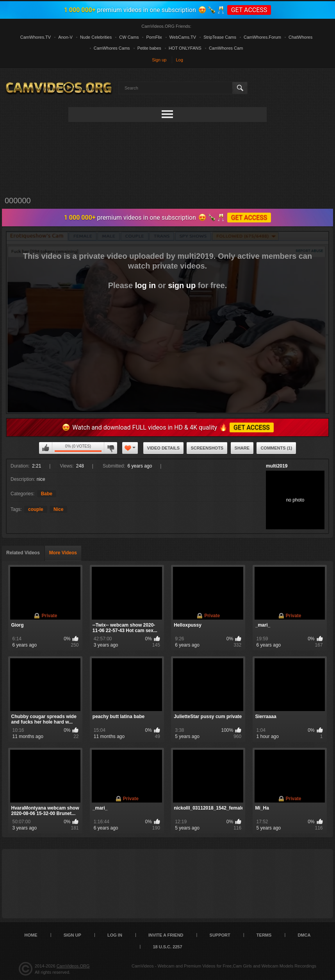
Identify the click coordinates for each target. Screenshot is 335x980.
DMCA (304, 935)
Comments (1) (276, 448)
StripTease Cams (220, 37)
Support (220, 935)
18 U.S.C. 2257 (167, 947)
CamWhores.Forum (262, 37)
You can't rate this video (46, 448)
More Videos (63, 553)
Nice (58, 509)
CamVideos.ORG (73, 966)
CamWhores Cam (226, 48)
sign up (182, 285)
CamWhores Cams (112, 48)
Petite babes (149, 48)
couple (36, 509)
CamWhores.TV (36, 37)
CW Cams (129, 37)
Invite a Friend (166, 935)
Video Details (164, 448)
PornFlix (154, 37)
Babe (47, 494)
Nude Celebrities (96, 37)
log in (145, 285)
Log (180, 60)
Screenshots (207, 448)
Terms (264, 935)
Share (242, 448)
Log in (115, 935)
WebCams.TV (183, 37)
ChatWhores (300, 37)
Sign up (159, 60)
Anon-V (65, 37)
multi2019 (277, 466)
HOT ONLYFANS (185, 48)
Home (31, 935)
